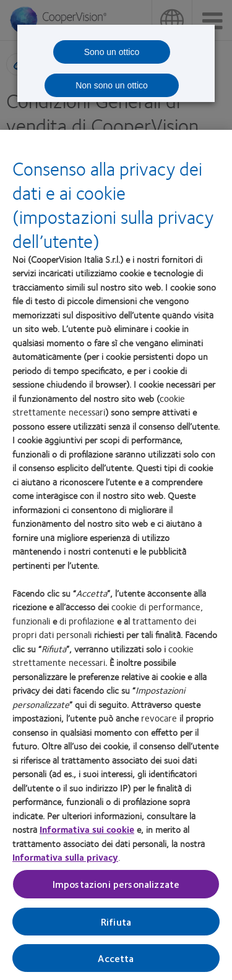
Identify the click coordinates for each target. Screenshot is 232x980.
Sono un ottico (112, 52)
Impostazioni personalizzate (116, 888)
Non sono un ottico (112, 85)
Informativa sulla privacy (65, 861)
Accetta (116, 962)
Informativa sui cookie (87, 833)
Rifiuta (116, 925)
